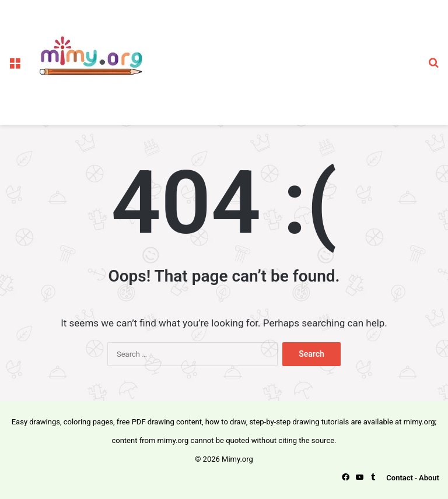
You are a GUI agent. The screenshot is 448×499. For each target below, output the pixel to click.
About (429, 478)
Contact (400, 478)
